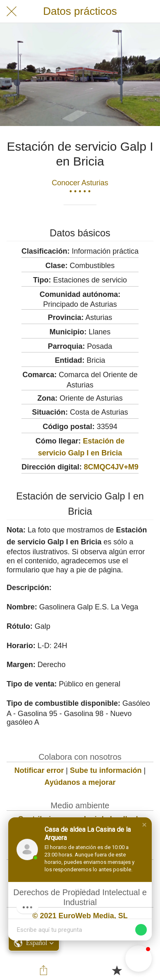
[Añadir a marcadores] (117, 970)
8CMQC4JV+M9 (111, 467)
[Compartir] (43, 970)
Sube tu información (106, 770)
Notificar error (39, 770)
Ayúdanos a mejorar (80, 782)
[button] (144, 825)
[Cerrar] (12, 12)
